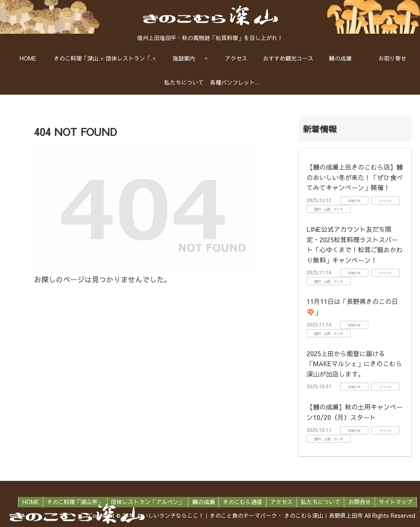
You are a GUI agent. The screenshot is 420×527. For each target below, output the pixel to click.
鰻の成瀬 (202, 502)
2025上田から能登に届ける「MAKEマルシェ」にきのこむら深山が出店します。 (354, 364)
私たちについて (320, 502)
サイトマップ (396, 502)
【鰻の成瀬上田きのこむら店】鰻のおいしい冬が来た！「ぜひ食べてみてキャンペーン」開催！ (355, 177)
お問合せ (359, 502)
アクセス (281, 502)
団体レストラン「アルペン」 (146, 502)
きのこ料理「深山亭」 (73, 502)
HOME (28, 502)
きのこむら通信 (241, 502)
